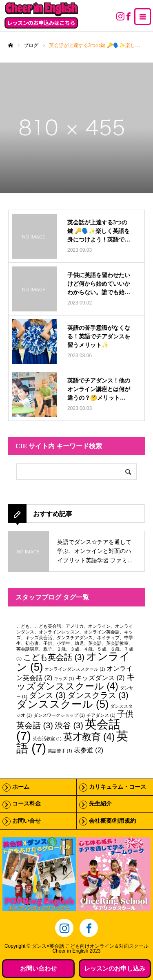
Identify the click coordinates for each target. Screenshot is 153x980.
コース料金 (27, 804)
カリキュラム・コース (118, 787)
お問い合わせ (38, 968)
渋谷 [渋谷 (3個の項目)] (69, 725)
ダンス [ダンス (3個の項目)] (47, 695)
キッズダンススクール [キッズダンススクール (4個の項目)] (76, 681)
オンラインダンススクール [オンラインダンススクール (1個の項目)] (75, 669)
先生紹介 (100, 804)
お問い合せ (27, 821)
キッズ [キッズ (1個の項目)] (64, 678)
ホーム (21, 787)
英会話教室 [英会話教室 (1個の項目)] (47, 738)
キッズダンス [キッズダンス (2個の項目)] (100, 678)
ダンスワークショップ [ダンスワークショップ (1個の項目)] (59, 715)
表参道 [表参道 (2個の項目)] (89, 750)
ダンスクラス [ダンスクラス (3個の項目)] (98, 695)
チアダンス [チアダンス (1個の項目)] (101, 715)
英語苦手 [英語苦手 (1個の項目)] (60, 751)
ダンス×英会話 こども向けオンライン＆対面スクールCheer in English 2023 (90, 949)
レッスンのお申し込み (115, 968)
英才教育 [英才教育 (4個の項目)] (89, 737)
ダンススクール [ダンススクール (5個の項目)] (62, 704)
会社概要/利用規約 (113, 821)
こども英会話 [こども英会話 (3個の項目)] (54, 657)
